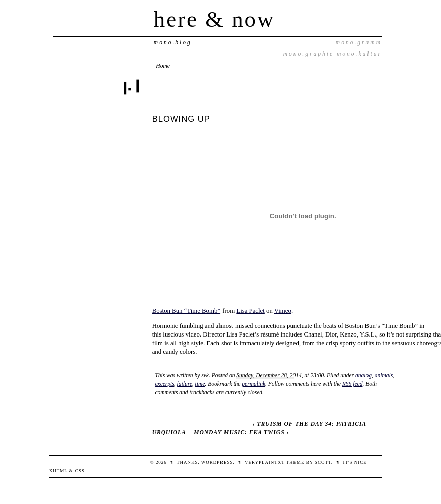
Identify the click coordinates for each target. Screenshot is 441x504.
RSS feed (353, 384)
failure (185, 384)
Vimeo (283, 311)
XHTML (59, 471)
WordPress (217, 462)
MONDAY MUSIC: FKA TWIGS (239, 432)
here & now (214, 19)
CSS (80, 471)
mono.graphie (309, 54)
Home (163, 66)
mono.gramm (359, 42)
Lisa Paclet (250, 311)
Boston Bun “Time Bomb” (186, 311)
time (200, 384)
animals (384, 375)
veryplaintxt (265, 462)
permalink (253, 384)
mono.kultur (359, 54)
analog (363, 375)
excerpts (164, 384)
